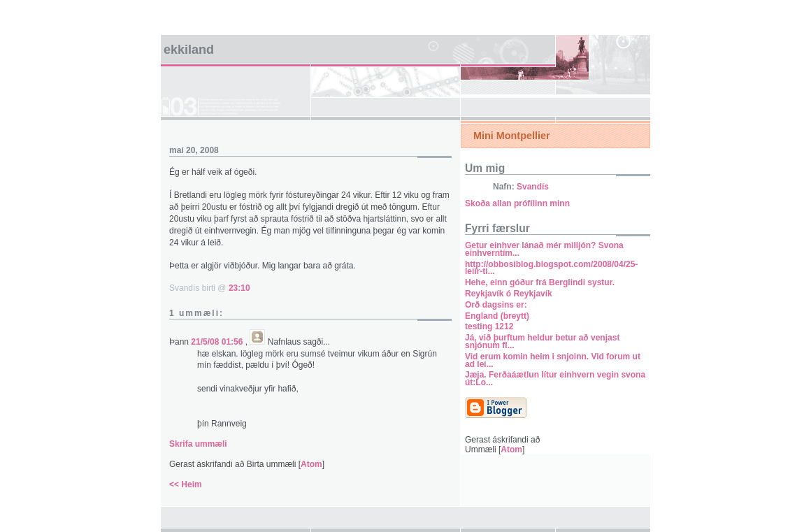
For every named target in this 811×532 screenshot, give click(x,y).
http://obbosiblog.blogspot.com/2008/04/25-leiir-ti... (551, 268)
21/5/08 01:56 (218, 342)
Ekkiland (189, 50)
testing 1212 (489, 326)
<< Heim (186, 484)
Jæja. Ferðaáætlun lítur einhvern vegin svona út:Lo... (555, 379)
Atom (311, 464)
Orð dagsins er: (496, 305)
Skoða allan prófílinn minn (517, 203)
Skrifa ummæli (198, 444)
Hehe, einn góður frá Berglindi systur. (540, 282)
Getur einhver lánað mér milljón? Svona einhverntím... (544, 249)
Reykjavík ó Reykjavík (509, 294)
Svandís (533, 187)
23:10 (239, 288)
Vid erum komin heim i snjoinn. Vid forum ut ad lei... (553, 360)
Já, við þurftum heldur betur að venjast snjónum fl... (542, 342)
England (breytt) (497, 316)
